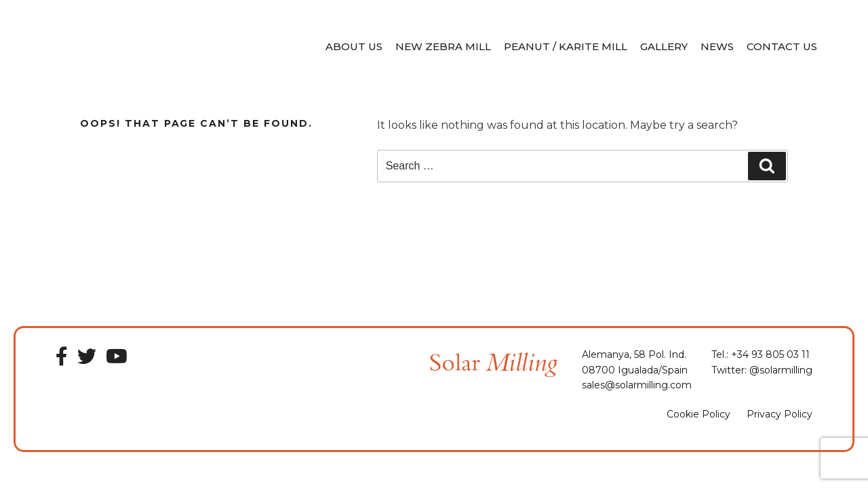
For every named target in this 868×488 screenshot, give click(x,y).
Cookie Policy (698, 414)
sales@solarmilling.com (637, 385)
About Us (354, 46)
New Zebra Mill (443, 46)
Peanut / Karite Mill (566, 46)
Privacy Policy (780, 414)
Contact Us (782, 46)
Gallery (664, 46)
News (717, 46)
